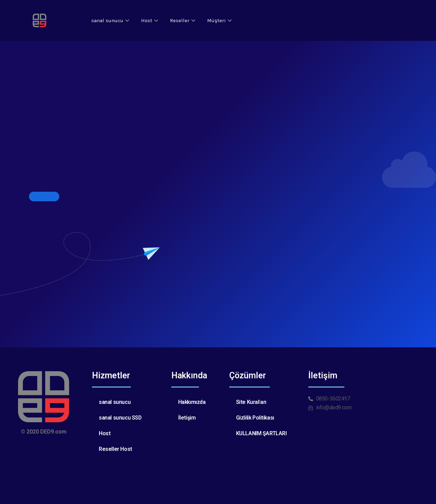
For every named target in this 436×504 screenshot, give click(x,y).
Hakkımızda (192, 402)
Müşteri (220, 20)
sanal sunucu (111, 20)
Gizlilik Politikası (255, 418)
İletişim (187, 418)
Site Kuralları (251, 402)
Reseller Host (115, 449)
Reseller (183, 20)
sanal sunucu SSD (120, 418)
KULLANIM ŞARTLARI (262, 433)
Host (150, 20)
